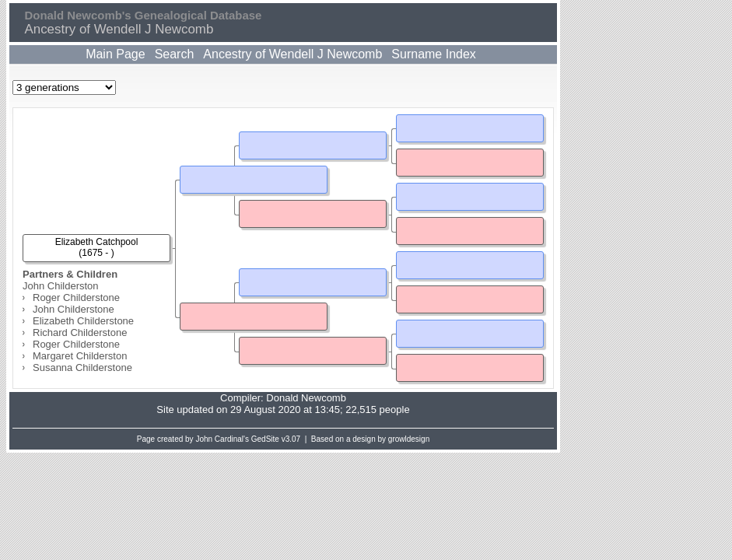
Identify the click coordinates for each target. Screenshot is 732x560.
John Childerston (61, 286)
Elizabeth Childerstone (83, 321)
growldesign (409, 439)
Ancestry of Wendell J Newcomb (292, 54)
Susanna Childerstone (82, 367)
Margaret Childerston (80, 356)
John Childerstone (74, 309)
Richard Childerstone (80, 332)
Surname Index (434, 54)
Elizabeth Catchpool (97, 242)
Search (175, 54)
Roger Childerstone (76, 297)
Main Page (116, 54)
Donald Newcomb (306, 398)
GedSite (265, 439)
